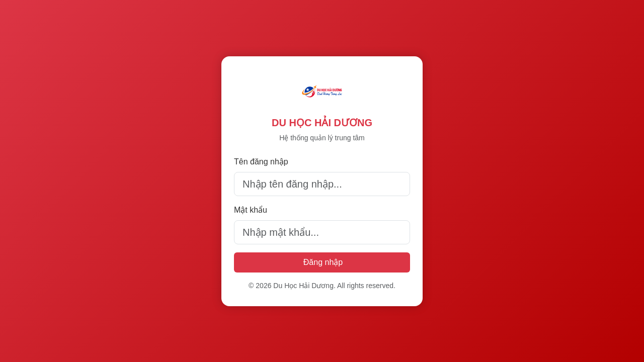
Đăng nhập (323, 262)
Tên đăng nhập (261, 162)
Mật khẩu (251, 210)
